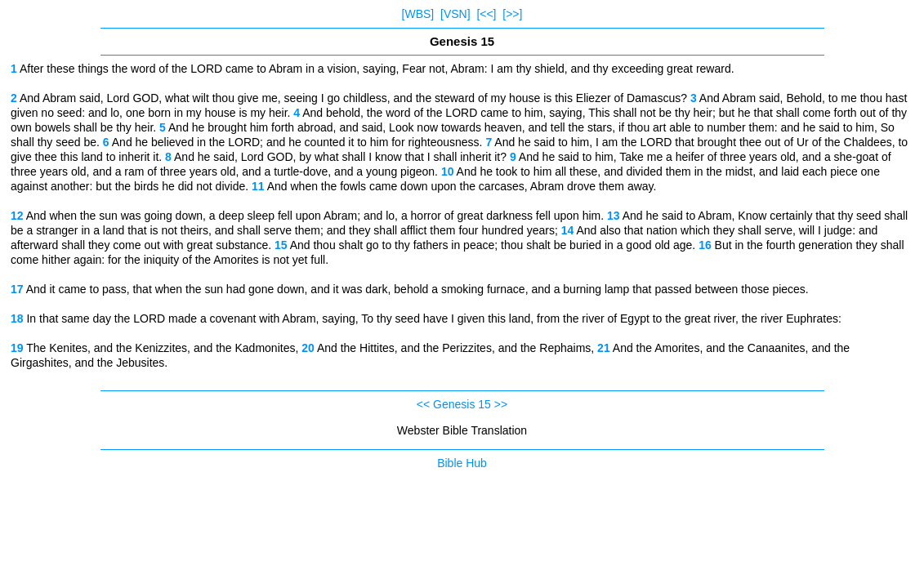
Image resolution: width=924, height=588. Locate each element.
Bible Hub (462, 463)
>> (501, 404)
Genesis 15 (462, 404)
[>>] (512, 14)
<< (423, 404)
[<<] (486, 14)
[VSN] (455, 14)
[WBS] (418, 14)
